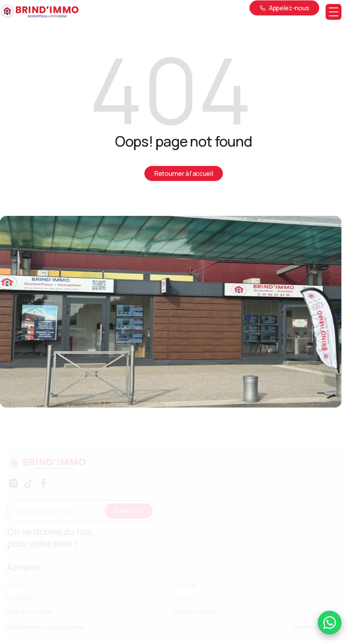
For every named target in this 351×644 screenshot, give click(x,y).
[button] (334, 12)
